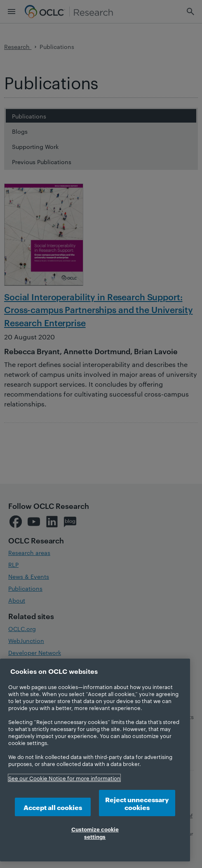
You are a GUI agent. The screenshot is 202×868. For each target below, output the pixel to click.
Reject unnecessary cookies (137, 803)
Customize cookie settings (95, 833)
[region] (95, 760)
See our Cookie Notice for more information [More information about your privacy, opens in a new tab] (64, 778)
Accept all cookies (53, 807)
